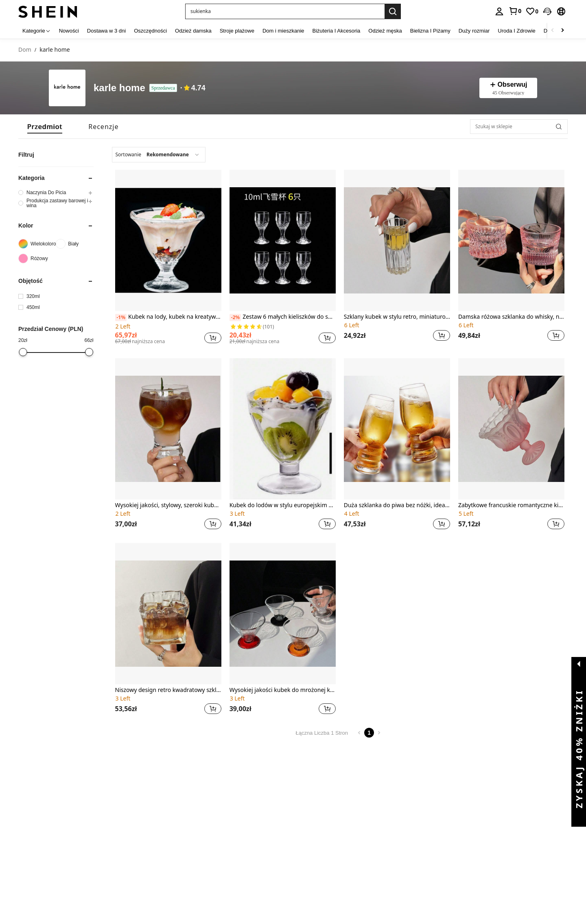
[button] (285, 11)
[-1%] (121, 317)
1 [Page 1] (369, 733)
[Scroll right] (562, 31)
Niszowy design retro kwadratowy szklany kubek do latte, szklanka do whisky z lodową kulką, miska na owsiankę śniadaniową (168, 690)
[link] (515, 11)
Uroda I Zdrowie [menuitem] (516, 31)
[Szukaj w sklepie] (519, 127)
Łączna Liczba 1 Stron (322, 733)
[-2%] (235, 317)
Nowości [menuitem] (69, 31)
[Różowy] (37, 258)
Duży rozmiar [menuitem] (474, 31)
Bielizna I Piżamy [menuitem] (430, 31)
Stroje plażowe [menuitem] (237, 31)
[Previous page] (359, 733)
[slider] (23, 352)
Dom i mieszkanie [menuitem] (283, 31)
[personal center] (499, 11)
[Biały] (74, 244)
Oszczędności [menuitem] (150, 31)
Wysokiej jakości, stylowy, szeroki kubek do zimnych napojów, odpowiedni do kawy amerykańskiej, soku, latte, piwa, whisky (168, 505)
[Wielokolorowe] (37, 244)
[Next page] (379, 733)
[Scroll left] (553, 31)
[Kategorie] (37, 31)
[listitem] (168, 258)
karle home (119, 88)
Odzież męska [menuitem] (385, 31)
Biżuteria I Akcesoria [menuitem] (337, 31)
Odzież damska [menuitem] (193, 31)
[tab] (45, 127)
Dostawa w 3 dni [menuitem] (106, 31)
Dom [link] (25, 50)
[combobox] (159, 155)
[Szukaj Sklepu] (559, 127)
